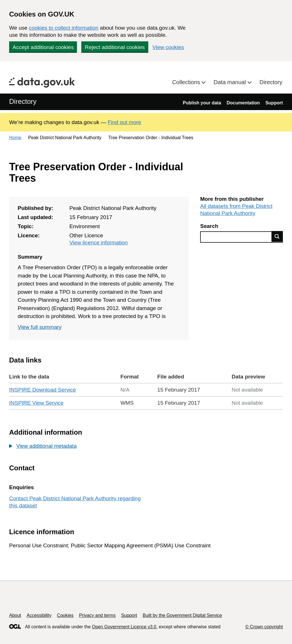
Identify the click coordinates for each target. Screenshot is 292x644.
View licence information (99, 243)
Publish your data (202, 103)
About (15, 615)
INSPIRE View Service (36, 403)
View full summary (40, 327)
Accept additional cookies (43, 47)
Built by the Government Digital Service (182, 615)
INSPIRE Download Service (42, 390)
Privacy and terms (97, 615)
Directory (271, 82)
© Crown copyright (264, 627)
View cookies (168, 47)
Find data (277, 236)
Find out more (124, 122)
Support (274, 103)
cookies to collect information (64, 28)
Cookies (65, 615)
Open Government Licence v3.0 (124, 627)
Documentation (243, 103)
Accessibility (39, 615)
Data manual (231, 82)
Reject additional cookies (115, 47)
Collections (187, 82)
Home (15, 138)
